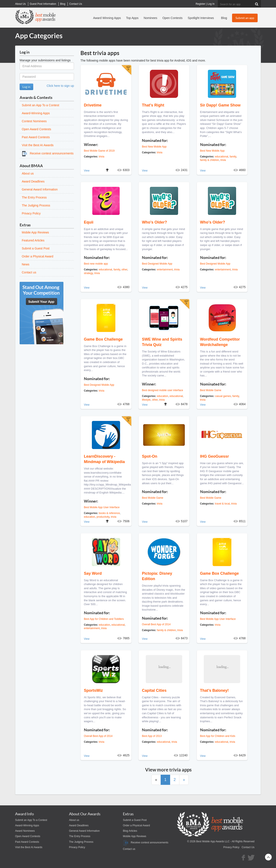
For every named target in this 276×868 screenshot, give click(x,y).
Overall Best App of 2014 (156, 624)
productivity (103, 517)
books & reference (109, 513)
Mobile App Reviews (35, 232)
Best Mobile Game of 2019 (99, 151)
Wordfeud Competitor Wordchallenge (220, 342)
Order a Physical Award (38, 256)
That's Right (153, 105)
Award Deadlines (33, 181)
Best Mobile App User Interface (102, 507)
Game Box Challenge (103, 339)
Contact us (29, 272)
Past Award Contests (36, 137)
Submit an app (245, 18)
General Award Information (40, 189)
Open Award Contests (36, 129)
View (87, 171)
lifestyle (146, 400)
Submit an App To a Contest (40, 105)
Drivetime (93, 105)
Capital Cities (154, 690)
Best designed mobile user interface (162, 390)
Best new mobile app (96, 264)
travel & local (222, 504)
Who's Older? (154, 222)
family (233, 157)
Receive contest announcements (48, 153)
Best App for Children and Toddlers (104, 619)
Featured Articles (33, 240)
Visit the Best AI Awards (38, 145)
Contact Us (248, 847)
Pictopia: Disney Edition (157, 576)
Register (200, 4)
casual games (223, 396)
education (163, 396)
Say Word (93, 573)
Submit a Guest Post (36, 248)
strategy (88, 273)
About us (28, 173)
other (125, 270)
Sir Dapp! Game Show (220, 105)
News (26, 264)
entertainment (165, 270)
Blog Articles (130, 831)
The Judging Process (36, 205)
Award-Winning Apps (36, 113)
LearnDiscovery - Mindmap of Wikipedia (104, 459)
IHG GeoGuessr (215, 456)
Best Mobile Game (211, 390)
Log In (211, 4)
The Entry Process (34, 197)
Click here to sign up (60, 86)
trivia (101, 157)
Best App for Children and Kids (218, 736)
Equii (89, 222)
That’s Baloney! (214, 690)
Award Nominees (25, 831)
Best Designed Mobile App (157, 264)
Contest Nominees (34, 121)
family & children (210, 160)
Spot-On (150, 456)
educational (222, 157)
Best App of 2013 (152, 736)
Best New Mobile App (154, 147)
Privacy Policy (31, 213)
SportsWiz (93, 690)
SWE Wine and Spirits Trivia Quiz (162, 342)
